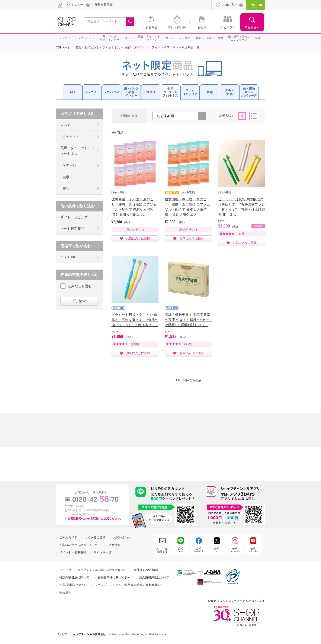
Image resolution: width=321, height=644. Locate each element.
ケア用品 (69, 165)
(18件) (135, 344)
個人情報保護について (154, 577)
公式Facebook (199, 550)
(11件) (242, 234)
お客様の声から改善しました (79, 545)
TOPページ (63, 48)
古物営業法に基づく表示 (114, 577)
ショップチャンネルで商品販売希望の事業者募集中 (129, 585)
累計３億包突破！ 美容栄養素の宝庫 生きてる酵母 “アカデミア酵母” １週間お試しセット (189, 320)
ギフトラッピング (74, 217)
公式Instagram (235, 550)
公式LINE (180, 550)
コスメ (65, 125)
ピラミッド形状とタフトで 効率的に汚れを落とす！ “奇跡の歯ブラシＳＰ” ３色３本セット (135, 320)
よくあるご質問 (95, 538)
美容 (66, 189)
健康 (66, 177)
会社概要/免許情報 (146, 570)
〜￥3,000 (68, 257)
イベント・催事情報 (73, 552)
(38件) (188, 344)
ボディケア (71, 136)
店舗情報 (115, 545)
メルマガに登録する (162, 550)
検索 (82, 301)
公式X (217, 550)
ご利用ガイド (68, 538)
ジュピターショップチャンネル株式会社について (92, 570)
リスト (254, 116)
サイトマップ (103, 552)
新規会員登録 (104, 5)
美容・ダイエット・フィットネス (98, 48)
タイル (242, 116)
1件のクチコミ (135, 230)
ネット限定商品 (72, 229)
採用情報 (65, 592)
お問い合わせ (122, 538)
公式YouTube (253, 550)
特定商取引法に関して (74, 577)
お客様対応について (73, 585)
